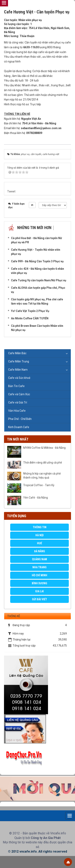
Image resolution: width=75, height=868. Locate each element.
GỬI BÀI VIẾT (39, 599)
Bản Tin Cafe (16, 386)
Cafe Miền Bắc (17, 353)
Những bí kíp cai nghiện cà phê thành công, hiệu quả (42, 476)
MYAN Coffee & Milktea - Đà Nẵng (44, 448)
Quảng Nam (39, 559)
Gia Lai (39, 591)
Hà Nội (39, 535)
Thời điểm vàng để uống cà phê (43, 463)
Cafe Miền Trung (19, 361)
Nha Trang (39, 567)
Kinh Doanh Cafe (19, 427)
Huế (39, 543)
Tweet (11, 191)
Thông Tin (40, 527)
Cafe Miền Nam (18, 370)
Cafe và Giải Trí (18, 402)
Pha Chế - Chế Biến (20, 419)
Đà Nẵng (40, 551)
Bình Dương (39, 583)
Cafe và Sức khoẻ (19, 378)
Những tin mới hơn (34, 228)
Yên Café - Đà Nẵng (35, 498)
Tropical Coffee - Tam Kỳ (39, 485)
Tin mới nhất (18, 439)
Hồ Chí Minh (39, 575)
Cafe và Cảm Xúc (19, 394)
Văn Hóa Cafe (17, 411)
